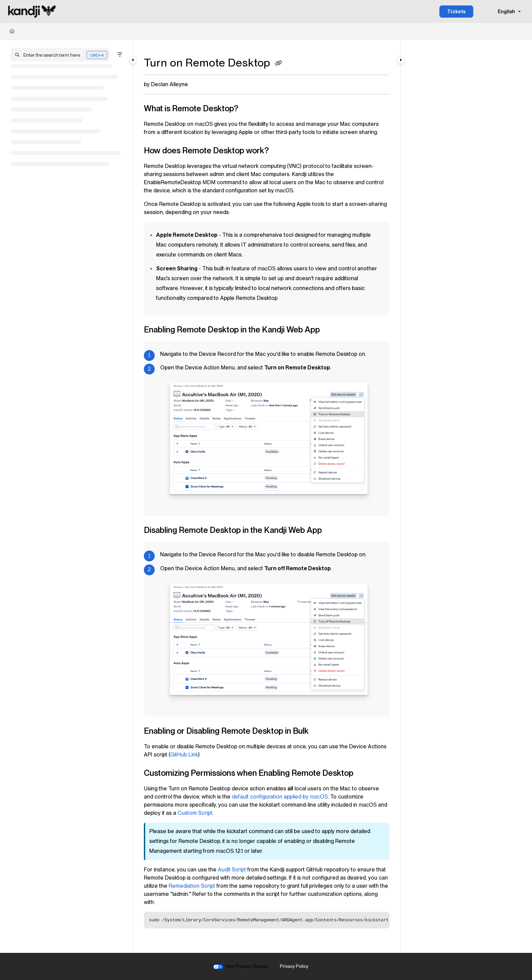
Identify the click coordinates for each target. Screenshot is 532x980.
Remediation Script (192, 886)
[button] (61, 55)
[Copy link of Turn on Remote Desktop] (279, 64)
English (502, 12)
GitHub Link (184, 755)
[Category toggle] (133, 60)
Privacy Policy (294, 966)
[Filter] (120, 55)
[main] (267, 496)
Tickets (457, 12)
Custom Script (195, 813)
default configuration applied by (280, 797)
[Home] (12, 31)
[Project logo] (32, 12)
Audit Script (232, 870)
